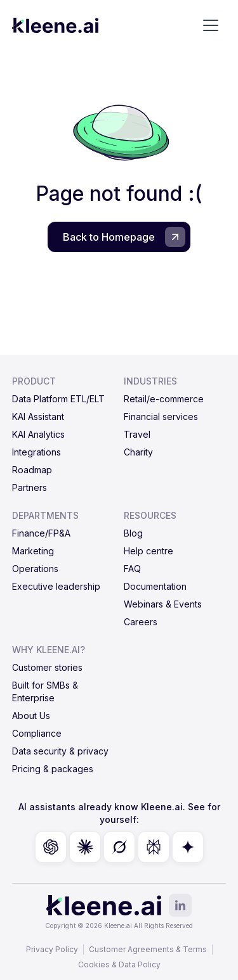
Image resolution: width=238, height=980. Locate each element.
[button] (211, 25)
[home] (55, 25)
